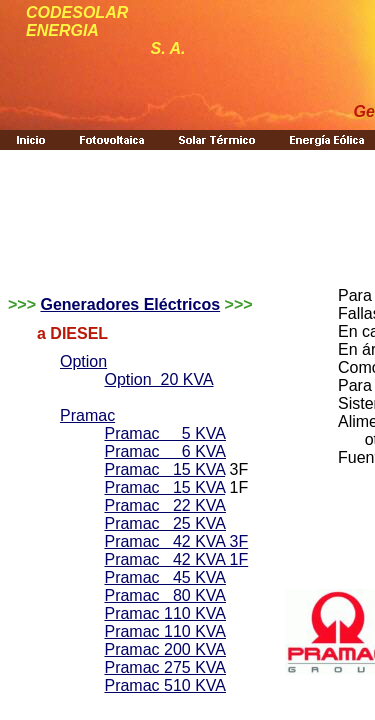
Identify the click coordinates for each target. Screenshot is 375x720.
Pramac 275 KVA (165, 667)
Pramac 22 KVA (165, 505)
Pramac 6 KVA (165, 451)
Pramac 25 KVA (165, 523)
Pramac (87, 415)
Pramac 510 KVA (165, 685)
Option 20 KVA (158, 379)
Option (83, 361)
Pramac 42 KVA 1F (176, 559)
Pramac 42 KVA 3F (176, 541)
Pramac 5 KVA (165, 433)
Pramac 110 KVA (165, 613)
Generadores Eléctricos (130, 304)
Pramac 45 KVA (165, 577)
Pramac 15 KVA (164, 469)
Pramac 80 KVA (165, 595)
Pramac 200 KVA (165, 649)
